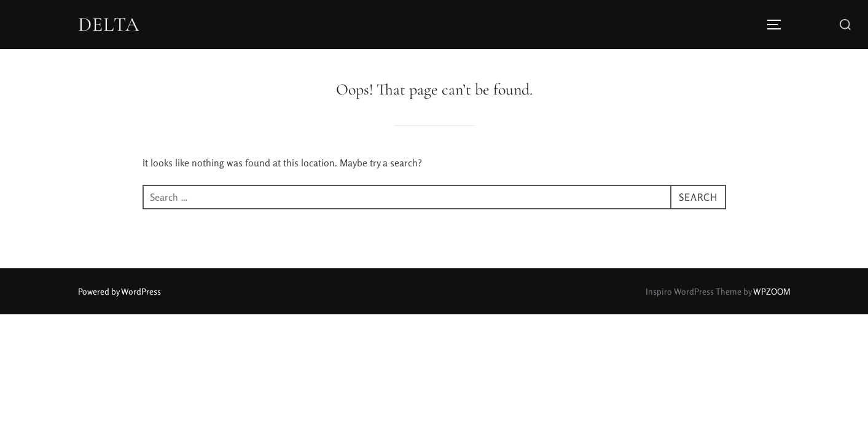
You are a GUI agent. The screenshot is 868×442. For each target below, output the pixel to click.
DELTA (109, 25)
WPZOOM (772, 291)
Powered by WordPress (119, 291)
